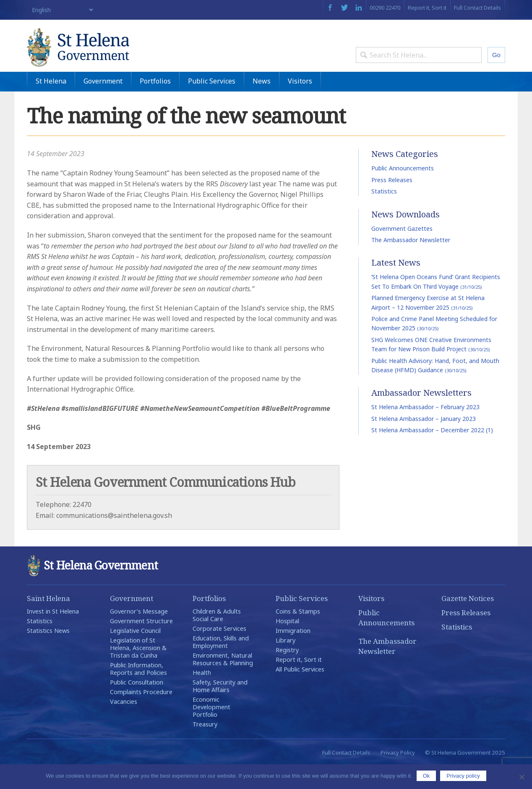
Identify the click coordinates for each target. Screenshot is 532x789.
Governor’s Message (139, 635)
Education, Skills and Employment (221, 665)
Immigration (293, 654)
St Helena (51, 105)
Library (286, 664)
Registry (287, 673)
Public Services (212, 105)
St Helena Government (99, 55)
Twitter (344, 8)
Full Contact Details (477, 8)
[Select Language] (61, 10)
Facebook (330, 8)
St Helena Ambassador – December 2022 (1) (432, 453)
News (262, 105)
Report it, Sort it (427, 8)
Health (202, 696)
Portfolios (155, 105)
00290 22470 (385, 8)
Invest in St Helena (53, 635)
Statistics (384, 215)
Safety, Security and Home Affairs (220, 709)
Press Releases (392, 203)
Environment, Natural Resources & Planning (223, 683)
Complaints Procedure (141, 715)
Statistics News (48, 654)
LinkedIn (359, 8)
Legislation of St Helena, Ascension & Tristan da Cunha (138, 671)
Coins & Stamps (298, 635)
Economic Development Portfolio (211, 730)
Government (103, 105)
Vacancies (124, 725)
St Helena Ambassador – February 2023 (425, 430)
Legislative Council (135, 654)
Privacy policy (463, 776)
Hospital (287, 644)
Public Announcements (403, 192)
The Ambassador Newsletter (411, 263)
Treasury (205, 748)
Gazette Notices (468, 622)
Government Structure (141, 644)
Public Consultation (137, 706)
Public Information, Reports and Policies (138, 692)
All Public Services (300, 693)
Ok (426, 776)
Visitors (300, 105)
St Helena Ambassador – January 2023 (424, 442)
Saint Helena (48, 622)
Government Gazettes (402, 252)
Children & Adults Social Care (217, 639)
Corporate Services (219, 652)
